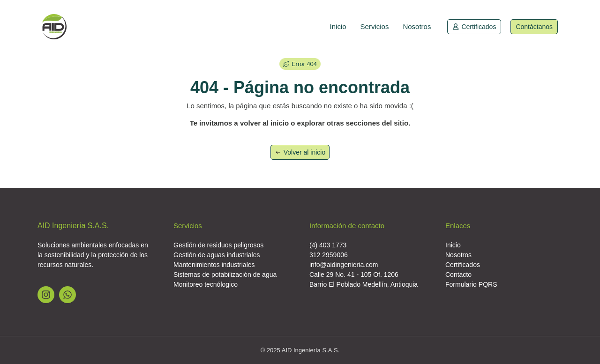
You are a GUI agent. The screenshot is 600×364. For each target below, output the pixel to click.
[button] (300, 64)
